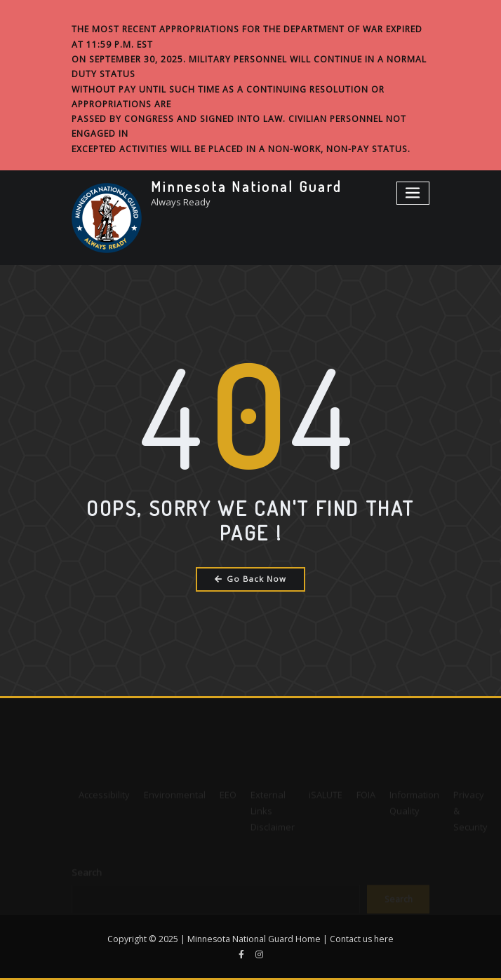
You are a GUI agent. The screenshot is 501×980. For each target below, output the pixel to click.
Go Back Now (251, 579)
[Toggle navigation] (413, 193)
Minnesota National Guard (246, 186)
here (384, 939)
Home (308, 939)
